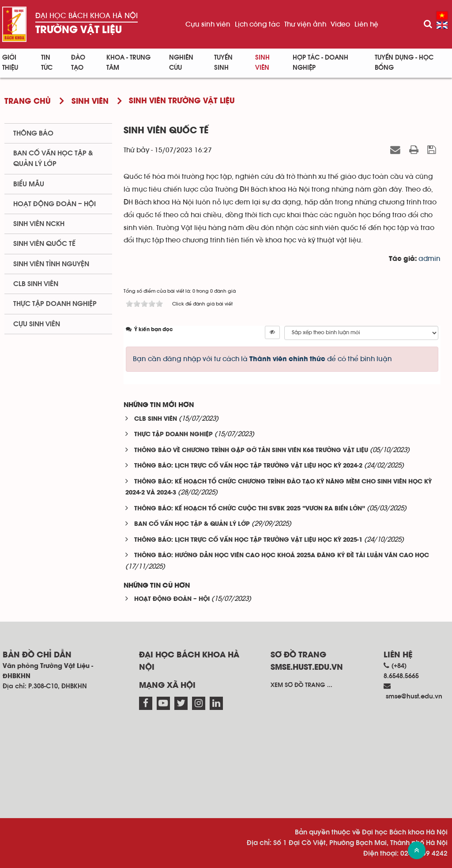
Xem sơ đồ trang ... (301, 685)
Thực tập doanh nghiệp (55, 304)
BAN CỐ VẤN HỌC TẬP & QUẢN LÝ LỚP (192, 524)
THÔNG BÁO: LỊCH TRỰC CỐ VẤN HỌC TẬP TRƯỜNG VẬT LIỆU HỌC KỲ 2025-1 (248, 540)
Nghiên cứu (181, 63)
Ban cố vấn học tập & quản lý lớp (53, 159)
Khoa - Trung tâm (128, 63)
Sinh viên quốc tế (44, 244)
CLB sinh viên (36, 284)
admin (429, 259)
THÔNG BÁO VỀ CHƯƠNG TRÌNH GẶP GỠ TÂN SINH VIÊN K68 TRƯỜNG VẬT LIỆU (251, 451)
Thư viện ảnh (305, 24)
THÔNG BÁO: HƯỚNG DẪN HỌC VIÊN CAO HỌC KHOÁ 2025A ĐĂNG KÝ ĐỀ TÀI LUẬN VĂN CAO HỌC (282, 556)
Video (340, 24)
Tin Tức (47, 63)
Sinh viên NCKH (39, 224)
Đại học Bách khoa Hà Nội (87, 16)
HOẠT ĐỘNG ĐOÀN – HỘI (172, 599)
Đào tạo (78, 63)
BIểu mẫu (29, 184)
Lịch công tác (257, 24)
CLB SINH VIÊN (156, 419)
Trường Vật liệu (79, 30)
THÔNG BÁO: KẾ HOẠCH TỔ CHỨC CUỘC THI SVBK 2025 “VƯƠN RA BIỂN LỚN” (250, 509)
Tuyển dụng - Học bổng (404, 63)
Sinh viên (262, 63)
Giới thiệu (10, 63)
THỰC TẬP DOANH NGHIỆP (173, 435)
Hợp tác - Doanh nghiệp (320, 63)
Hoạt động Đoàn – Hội (55, 204)
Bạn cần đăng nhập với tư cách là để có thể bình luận (262, 359)
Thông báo (33, 133)
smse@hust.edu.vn (414, 696)
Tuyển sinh (223, 63)
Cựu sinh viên (208, 24)
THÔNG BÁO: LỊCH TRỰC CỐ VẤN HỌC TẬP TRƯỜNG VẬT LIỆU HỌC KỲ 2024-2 (248, 466)
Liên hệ (366, 24)
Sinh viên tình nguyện (51, 264)
